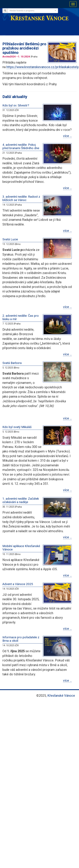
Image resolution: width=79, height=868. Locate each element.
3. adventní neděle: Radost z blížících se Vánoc (21, 198)
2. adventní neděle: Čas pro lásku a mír (21, 317)
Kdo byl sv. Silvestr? (16, 105)
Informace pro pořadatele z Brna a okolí (21, 639)
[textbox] (32, 11)
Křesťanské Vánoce (61, 696)
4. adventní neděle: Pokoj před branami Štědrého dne (21, 146)
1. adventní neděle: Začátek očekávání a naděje (21, 500)
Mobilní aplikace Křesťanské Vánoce (21, 548)
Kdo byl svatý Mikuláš (17, 427)
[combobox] (33, 11)
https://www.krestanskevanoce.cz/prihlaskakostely (42, 67)
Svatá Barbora (12, 363)
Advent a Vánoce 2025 (18, 584)
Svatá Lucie (10, 239)
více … (67, 136)
